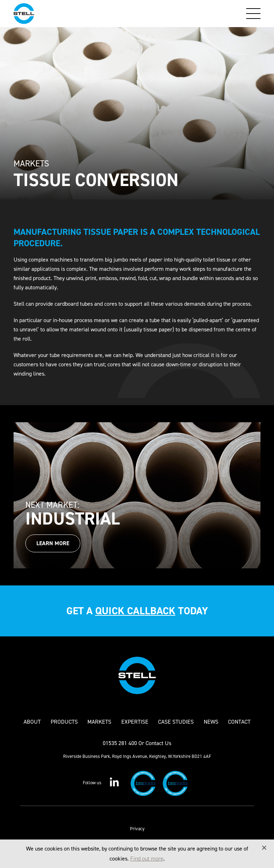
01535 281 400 (120, 743)
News (211, 722)
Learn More (53, 543)
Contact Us (158, 743)
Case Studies (176, 722)
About (32, 722)
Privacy (137, 829)
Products (64, 722)
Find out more (147, 859)
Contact (239, 722)
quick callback (135, 611)
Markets (99, 722)
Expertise (135, 722)
